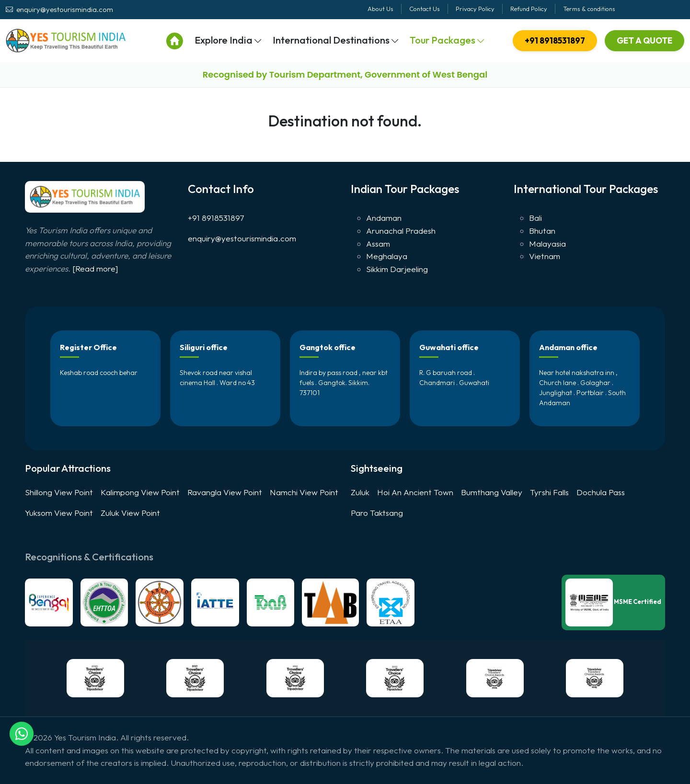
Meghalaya (387, 256)
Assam (378, 244)
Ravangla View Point (225, 492)
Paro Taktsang (377, 513)
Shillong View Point (59, 492)
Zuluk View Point (130, 513)
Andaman (384, 218)
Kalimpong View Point (140, 492)
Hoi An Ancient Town (415, 492)
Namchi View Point (304, 492)
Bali (535, 218)
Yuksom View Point (59, 513)
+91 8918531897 (555, 40)
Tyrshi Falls (549, 492)
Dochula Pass (601, 492)
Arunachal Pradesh (401, 231)
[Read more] (95, 268)
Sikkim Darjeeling (397, 269)
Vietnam (545, 256)
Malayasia (547, 244)
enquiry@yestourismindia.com (242, 238)
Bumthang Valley (492, 492)
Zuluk (360, 492)
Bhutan (542, 231)
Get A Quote (644, 40)
